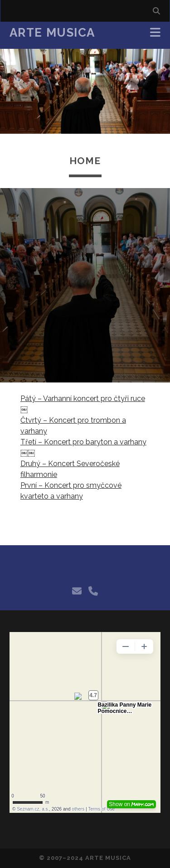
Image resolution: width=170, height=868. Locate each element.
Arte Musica (52, 33)
